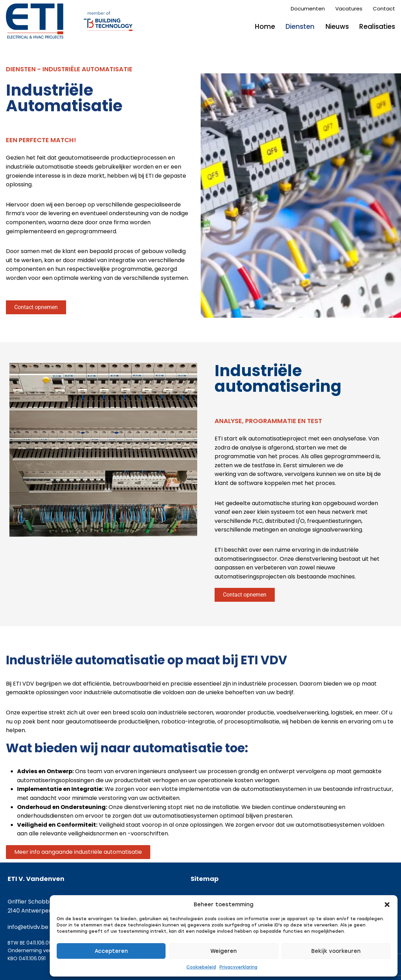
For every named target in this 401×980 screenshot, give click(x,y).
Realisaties (377, 27)
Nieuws (337, 27)
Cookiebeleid (201, 967)
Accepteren (111, 951)
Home (265, 27)
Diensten (300, 27)
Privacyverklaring (238, 967)
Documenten (308, 9)
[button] (387, 905)
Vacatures (349, 9)
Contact (384, 9)
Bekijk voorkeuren (336, 951)
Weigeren (224, 951)
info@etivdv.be (28, 927)
